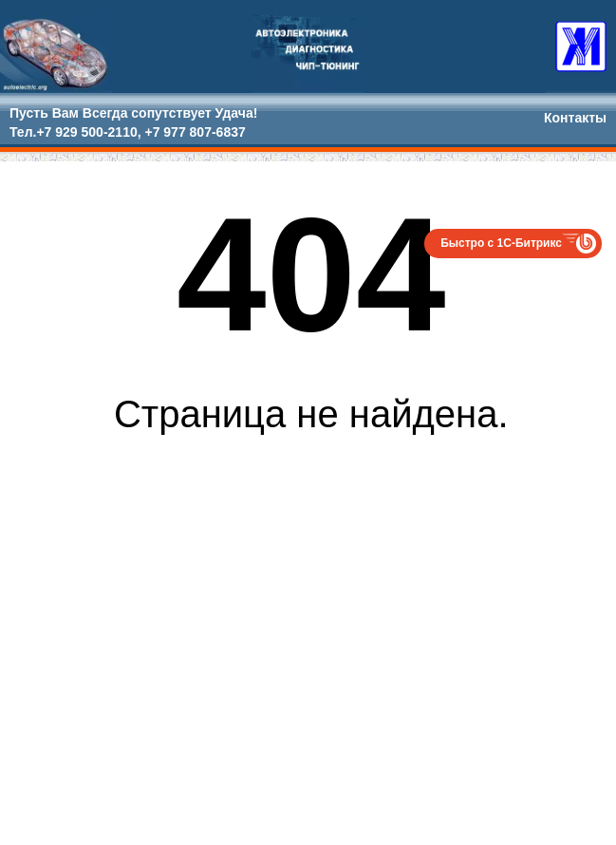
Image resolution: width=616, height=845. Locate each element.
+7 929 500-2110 (86, 132)
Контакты (575, 118)
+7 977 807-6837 (195, 132)
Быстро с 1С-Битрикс (501, 243)
